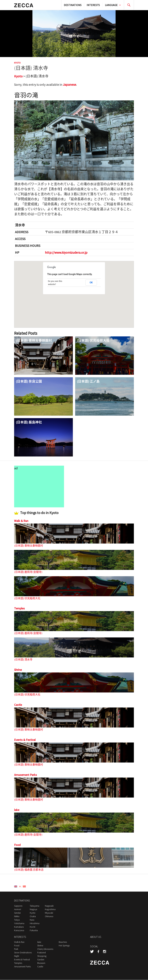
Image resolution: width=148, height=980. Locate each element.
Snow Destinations (23, 953)
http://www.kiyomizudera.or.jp (66, 252)
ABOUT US (96, 937)
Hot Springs (64, 946)
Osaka (33, 916)
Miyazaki (49, 913)
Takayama (35, 906)
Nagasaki (49, 906)
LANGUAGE (111, 5)
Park (16, 949)
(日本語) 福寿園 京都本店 (29, 870)
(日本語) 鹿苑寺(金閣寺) (28, 572)
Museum (41, 963)
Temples (19, 608)
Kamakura (19, 927)
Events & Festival (25, 740)
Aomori (18, 909)
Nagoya (33, 909)
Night (17, 956)
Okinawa (49, 916)
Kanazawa (19, 930)
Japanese (70, 84)
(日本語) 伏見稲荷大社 (27, 598)
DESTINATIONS (73, 5)
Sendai (17, 913)
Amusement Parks (26, 775)
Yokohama (19, 923)
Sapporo (18, 906)
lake (17, 810)
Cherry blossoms (45, 949)
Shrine (18, 670)
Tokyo (17, 920)
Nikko (17, 916)
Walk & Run (21, 521)
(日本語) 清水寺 (23, 660)
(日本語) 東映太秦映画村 (29, 546)
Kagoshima (50, 909)
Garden (41, 960)
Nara (32, 920)
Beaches (63, 942)
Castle (18, 705)
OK (91, 283)
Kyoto (17, 63)
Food (17, 845)
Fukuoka (34, 930)
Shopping (42, 956)
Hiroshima (35, 923)
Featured (41, 953)
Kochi (33, 927)
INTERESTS (93, 5)
